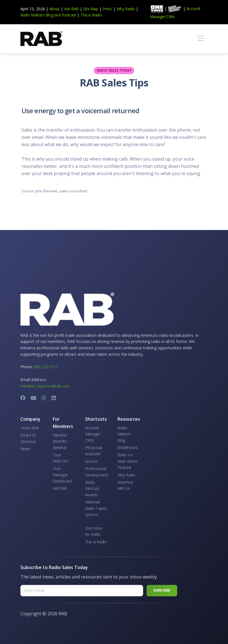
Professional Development (97, 472)
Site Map (91, 9)
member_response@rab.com (45, 386)
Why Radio (126, 9)
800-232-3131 (46, 367)
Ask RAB (71, 9)
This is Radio (91, 15)
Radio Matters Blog (37, 15)
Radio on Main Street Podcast (127, 461)
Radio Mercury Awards (92, 488)
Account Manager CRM (93, 434)
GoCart (91, 461)
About (55, 9)
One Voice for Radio (94, 531)
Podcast (69, 15)
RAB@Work (128, 448)
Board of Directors (28, 438)
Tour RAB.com (61, 458)
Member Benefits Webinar (60, 441)
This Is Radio (96, 542)
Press (107, 9)
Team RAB (30, 428)
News (25, 449)
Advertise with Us (125, 485)
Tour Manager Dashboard (62, 475)
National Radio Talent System (96, 508)
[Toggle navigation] (201, 39)
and (58, 15)
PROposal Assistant (94, 451)
